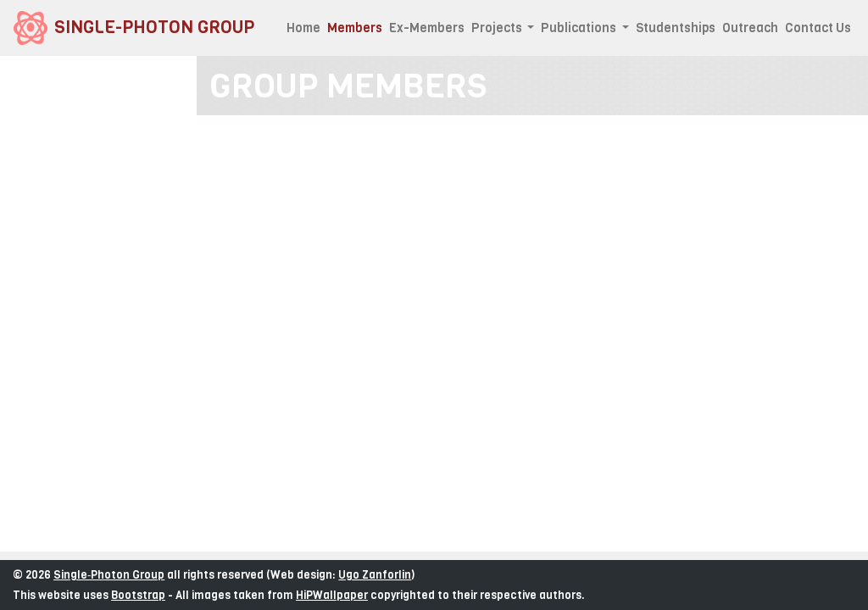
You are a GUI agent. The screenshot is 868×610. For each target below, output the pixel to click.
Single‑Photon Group (109, 575)
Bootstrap (138, 595)
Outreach (750, 28)
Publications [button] (580, 28)
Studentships (676, 28)
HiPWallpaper (332, 595)
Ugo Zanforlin (375, 575)
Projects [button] (498, 28)
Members (356, 28)
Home (303, 28)
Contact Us (818, 28)
